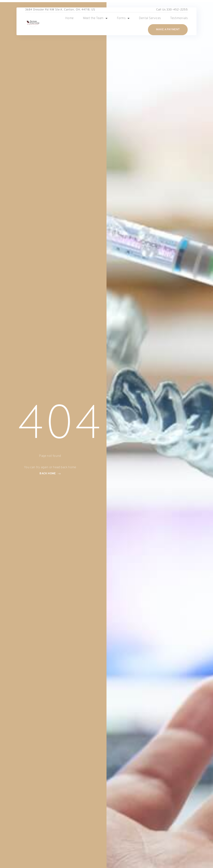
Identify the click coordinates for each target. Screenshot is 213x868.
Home (69, 18)
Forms (123, 18)
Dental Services (150, 18)
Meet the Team (95, 18)
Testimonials (179, 18)
